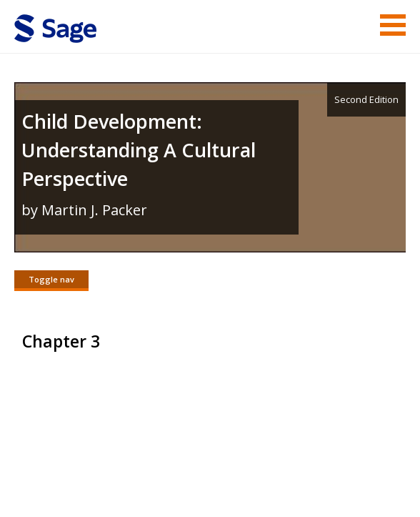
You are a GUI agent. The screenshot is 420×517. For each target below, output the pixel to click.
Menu (393, 25)
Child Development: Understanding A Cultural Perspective (139, 150)
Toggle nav (51, 279)
